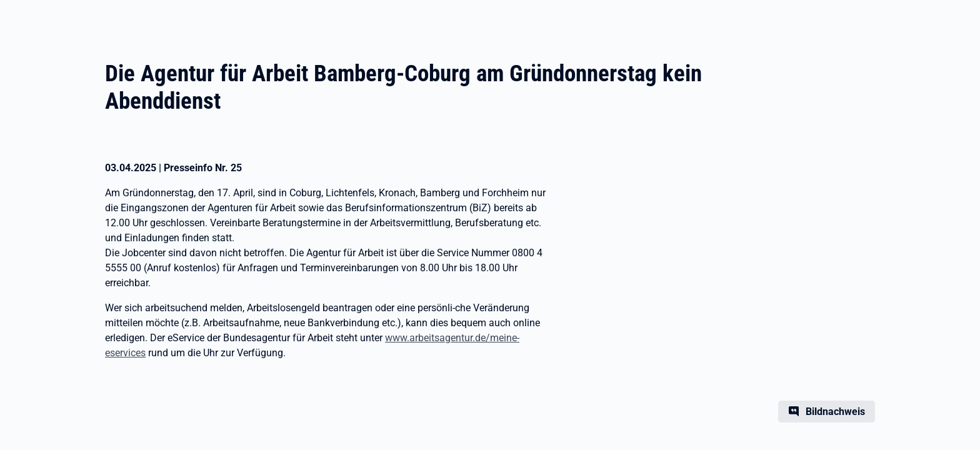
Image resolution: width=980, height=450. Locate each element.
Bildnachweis (835, 412)
